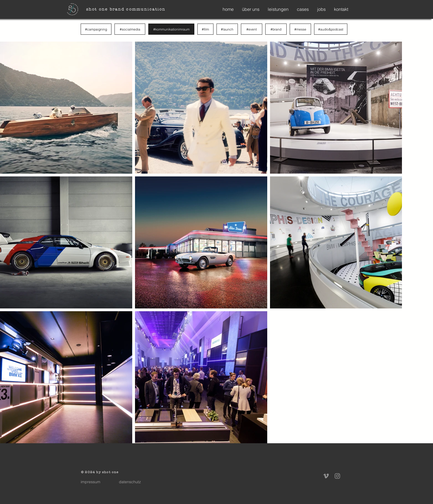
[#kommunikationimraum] (171, 29)
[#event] (252, 29)
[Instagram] (337, 476)
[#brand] (276, 29)
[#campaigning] (96, 29)
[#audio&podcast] (331, 29)
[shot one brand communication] (126, 9)
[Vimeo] (326, 476)
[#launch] (227, 29)
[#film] (205, 29)
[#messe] (300, 29)
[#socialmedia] (130, 29)
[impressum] (90, 482)
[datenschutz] (130, 482)
